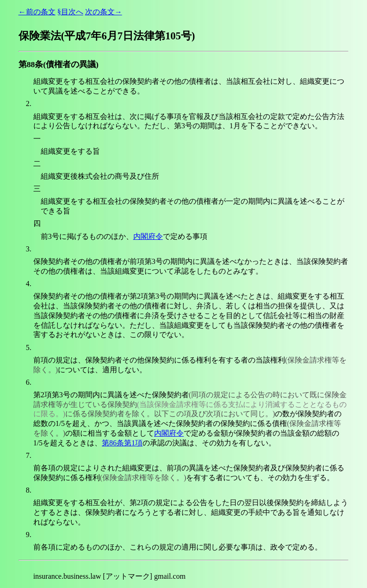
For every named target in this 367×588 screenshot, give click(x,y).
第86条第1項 (122, 443)
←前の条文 (37, 12)
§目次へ (70, 12)
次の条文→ (104, 12)
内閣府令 (148, 236)
